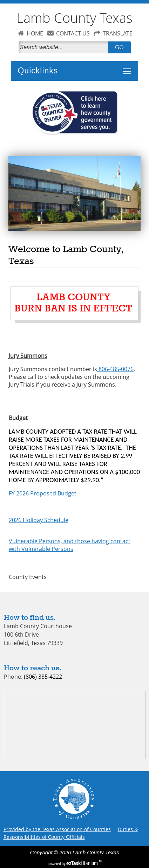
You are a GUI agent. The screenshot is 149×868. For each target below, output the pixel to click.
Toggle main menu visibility (129, 67)
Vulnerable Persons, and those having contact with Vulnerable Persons (70, 545)
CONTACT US (73, 33)
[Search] (65, 47)
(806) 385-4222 (43, 677)
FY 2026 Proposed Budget (43, 493)
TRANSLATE (118, 33)
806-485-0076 (115, 369)
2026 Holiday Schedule (39, 520)
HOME (35, 33)
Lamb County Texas (74, 18)
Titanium (83, 863)
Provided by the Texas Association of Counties (57, 829)
